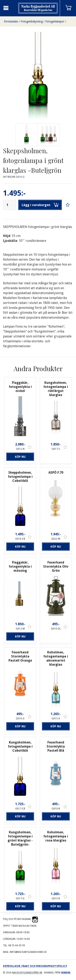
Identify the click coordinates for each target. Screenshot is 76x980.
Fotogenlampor (55, 21)
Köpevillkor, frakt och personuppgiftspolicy (35, 966)
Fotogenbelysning (32, 21)
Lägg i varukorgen (40, 205)
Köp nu (20, 457)
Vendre (66, 973)
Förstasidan (11, 21)
